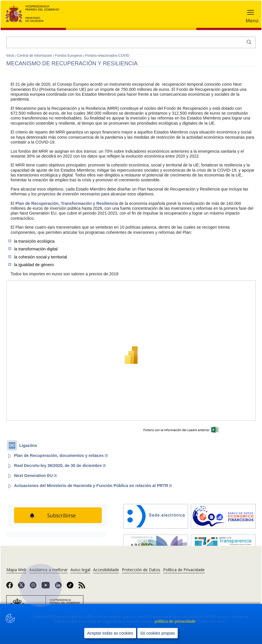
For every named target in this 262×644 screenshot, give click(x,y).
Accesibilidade (106, 570)
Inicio (11, 56)
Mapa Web (16, 570)
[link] (10, 587)
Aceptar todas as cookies (110, 633)
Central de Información (35, 56)
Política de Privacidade (184, 570)
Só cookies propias (158, 633)
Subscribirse (61, 515)
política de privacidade (176, 621)
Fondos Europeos (69, 56)
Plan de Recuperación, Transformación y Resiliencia (67, 203)
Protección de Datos (141, 570)
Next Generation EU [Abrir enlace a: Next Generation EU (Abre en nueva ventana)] (35, 476)
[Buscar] (131, 42)
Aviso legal (80, 570)
